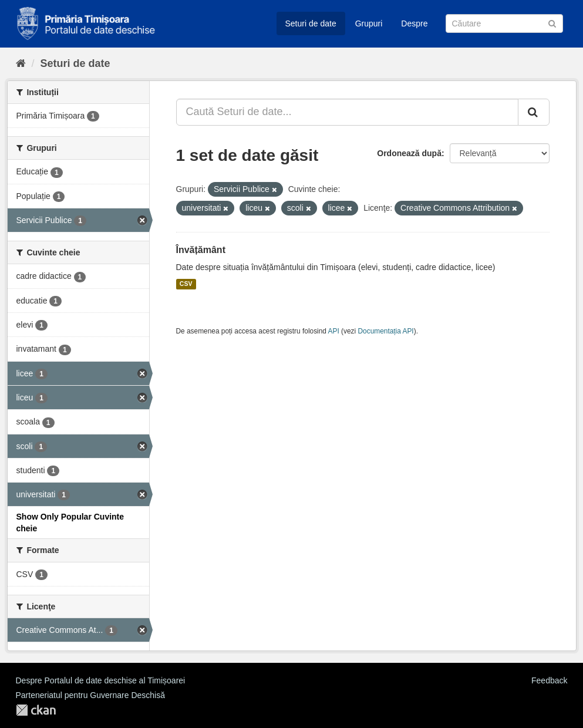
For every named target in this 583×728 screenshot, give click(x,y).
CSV (186, 284)
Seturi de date (311, 23)
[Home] (21, 63)
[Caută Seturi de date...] (347, 112)
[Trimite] (552, 23)
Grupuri (369, 23)
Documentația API (386, 331)
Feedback (549, 680)
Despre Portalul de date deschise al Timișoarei (101, 680)
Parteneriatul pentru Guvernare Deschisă (90, 695)
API (334, 331)
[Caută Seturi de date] (504, 23)
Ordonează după (409, 153)
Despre (414, 23)
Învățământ (201, 250)
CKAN (36, 710)
